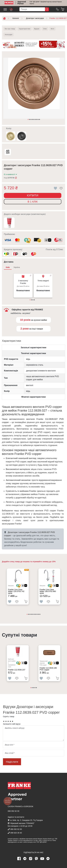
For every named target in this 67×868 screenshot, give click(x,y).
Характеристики (25, 29)
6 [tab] (35, 120)
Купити (33, 195)
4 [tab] (33, 120)
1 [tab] (28, 120)
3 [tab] (31, 120)
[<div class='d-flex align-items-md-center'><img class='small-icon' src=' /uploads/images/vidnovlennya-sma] (48, 240)
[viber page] (36, 859)
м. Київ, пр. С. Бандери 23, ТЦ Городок (27, 820)
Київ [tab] (8, 267)
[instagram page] (31, 859)
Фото (52, 29)
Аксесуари (9, 35)
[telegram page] (25, 859)
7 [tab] (37, 120)
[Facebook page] (19, 859)
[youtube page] (42, 859)
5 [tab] (34, 120)
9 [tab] (40, 120)
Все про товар (10, 29)
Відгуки (37, 29)
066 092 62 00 (14, 811)
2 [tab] (30, 120)
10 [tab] (40, 614)
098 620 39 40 (16, 833)
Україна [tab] (17, 267)
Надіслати (12, 762)
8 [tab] (38, 120)
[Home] (9, 3)
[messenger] (48, 859)
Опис (45, 29)
